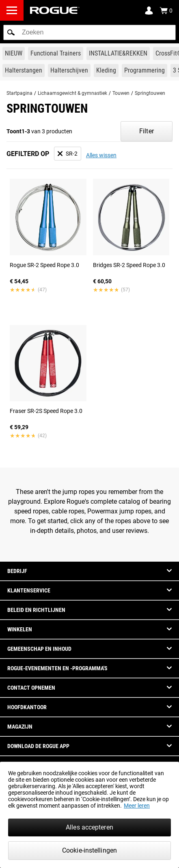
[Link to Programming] (144, 71)
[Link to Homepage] (55, 10)
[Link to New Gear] (14, 53)
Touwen (121, 93)
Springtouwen (150, 93)
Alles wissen (101, 155)
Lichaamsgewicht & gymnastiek (72, 93)
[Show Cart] (166, 11)
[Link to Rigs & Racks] (118, 53)
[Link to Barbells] (24, 71)
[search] (89, 32)
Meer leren (137, 806)
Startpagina (19, 93)
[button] (11, 32)
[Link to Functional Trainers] (56, 53)
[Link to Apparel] (106, 71)
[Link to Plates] (69, 71)
